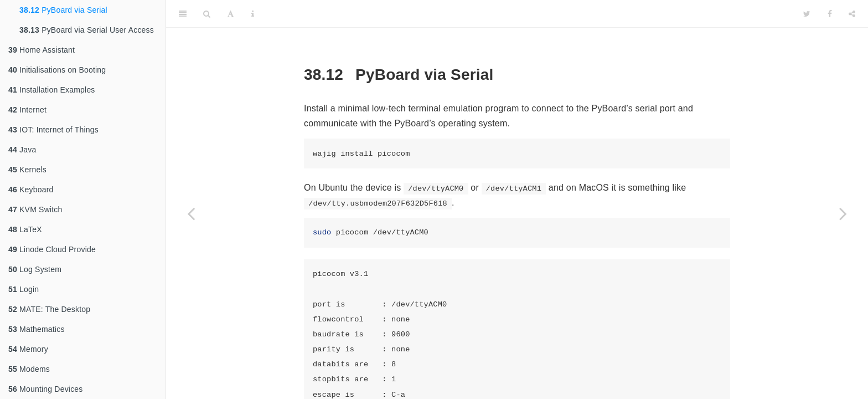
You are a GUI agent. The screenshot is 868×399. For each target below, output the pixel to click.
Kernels (27, 170)
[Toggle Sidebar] (183, 14)
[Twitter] (807, 14)
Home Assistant (42, 50)
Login (24, 289)
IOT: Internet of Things (53, 130)
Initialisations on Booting (57, 70)
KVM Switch (35, 209)
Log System (35, 269)
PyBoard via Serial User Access (87, 30)
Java (22, 150)
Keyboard (31, 190)
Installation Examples (52, 90)
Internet (27, 110)
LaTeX (25, 229)
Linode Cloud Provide (52, 249)
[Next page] (843, 213)
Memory (28, 349)
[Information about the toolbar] (253, 14)
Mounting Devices (46, 389)
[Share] (852, 14)
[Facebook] (830, 14)
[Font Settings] (231, 14)
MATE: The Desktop (49, 309)
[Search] (207, 14)
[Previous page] (191, 213)
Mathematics (37, 329)
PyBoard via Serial (63, 10)
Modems (29, 369)
